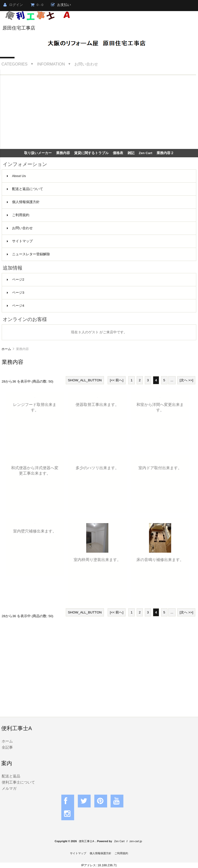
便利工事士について (18, 782)
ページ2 (16, 280)
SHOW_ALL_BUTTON (85, 380)
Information (51, 64)
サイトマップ (20, 241)
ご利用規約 (18, 215)
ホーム (6, 349)
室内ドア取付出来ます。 (160, 468)
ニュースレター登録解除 (28, 254)
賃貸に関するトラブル (91, 153)
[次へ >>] (186, 380)
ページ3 (16, 293)
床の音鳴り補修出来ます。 (160, 560)
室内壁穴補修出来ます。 (35, 531)
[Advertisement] (99, 112)
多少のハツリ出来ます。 (97, 468)
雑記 (131, 153)
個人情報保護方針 (23, 202)
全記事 (7, 747)
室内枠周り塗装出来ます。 (97, 560)
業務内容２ (165, 153)
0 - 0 (37, 5)
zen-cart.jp (136, 841)
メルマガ (9, 788)
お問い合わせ (86, 64)
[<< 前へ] (117, 380)
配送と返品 (11, 776)
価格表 (118, 153)
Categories (15, 64)
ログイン (13, 5)
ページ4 (16, 306)
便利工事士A (86, 841)
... (172, 380)
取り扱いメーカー (38, 153)
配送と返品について (25, 189)
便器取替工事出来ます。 (97, 404)
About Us (16, 176)
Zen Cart (145, 153)
